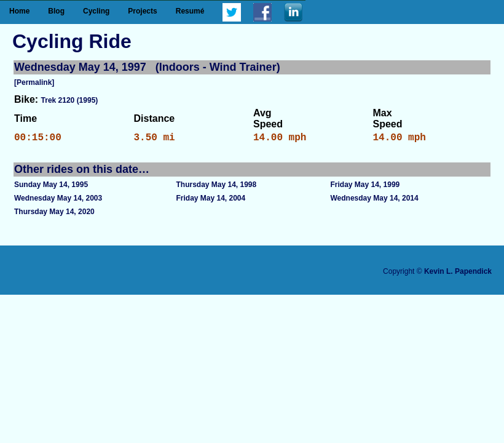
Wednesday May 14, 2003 (58, 201)
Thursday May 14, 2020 (54, 214)
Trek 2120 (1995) (70, 100)
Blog (56, 11)
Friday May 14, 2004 (211, 201)
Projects (142, 11)
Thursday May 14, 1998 (216, 187)
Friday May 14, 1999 (365, 187)
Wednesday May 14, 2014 (375, 201)
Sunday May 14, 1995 (51, 187)
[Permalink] (34, 82)
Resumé (190, 11)
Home (19, 11)
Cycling (96, 11)
